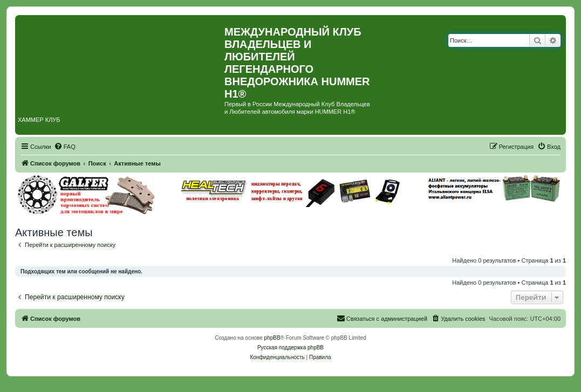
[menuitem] (65, 147)
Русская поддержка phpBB (290, 348)
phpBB (272, 338)
